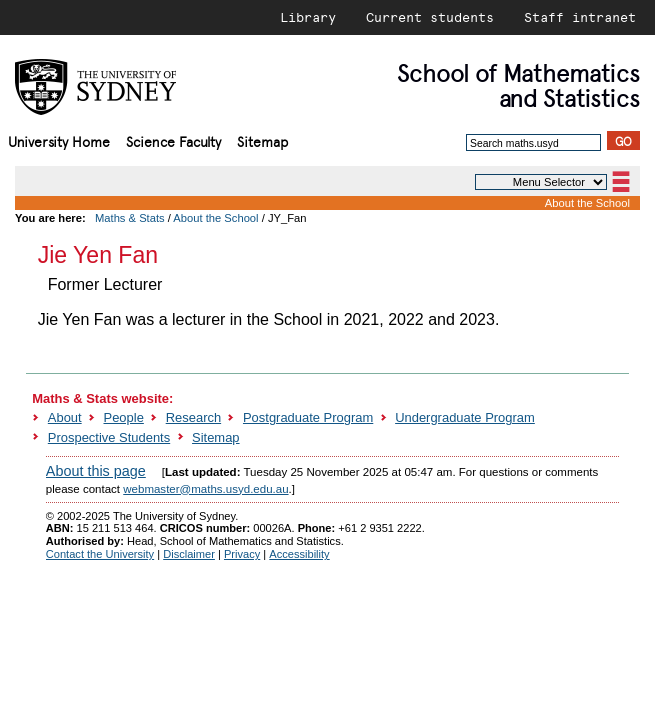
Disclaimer (189, 554)
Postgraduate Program (308, 417)
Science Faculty (173, 140)
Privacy (242, 554)
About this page (96, 471)
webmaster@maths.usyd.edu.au (205, 489)
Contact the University (100, 554)
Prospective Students (109, 437)
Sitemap (262, 140)
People (124, 417)
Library (308, 17)
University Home (59, 140)
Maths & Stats (130, 218)
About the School (587, 203)
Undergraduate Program (465, 417)
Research (193, 417)
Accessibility (299, 554)
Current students (430, 17)
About (65, 417)
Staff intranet (580, 17)
